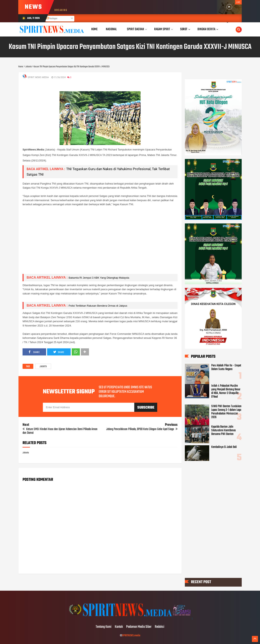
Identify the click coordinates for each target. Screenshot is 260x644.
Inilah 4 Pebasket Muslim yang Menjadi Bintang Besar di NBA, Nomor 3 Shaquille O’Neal (226, 391)
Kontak (119, 627)
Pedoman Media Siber (139, 627)
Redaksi (160, 627)
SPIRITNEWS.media (131, 636)
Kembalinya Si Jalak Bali (224, 447)
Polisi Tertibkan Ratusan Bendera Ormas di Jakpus (98, 306)
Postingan (52, 19)
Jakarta (43, 367)
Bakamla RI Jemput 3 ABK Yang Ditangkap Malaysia (99, 278)
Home (94, 29)
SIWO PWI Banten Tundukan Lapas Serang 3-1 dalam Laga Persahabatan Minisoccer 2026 (226, 412)
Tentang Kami (104, 627)
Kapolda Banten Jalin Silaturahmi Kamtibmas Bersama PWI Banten (224, 430)
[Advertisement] (100, 242)
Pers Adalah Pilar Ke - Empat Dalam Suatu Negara (226, 367)
